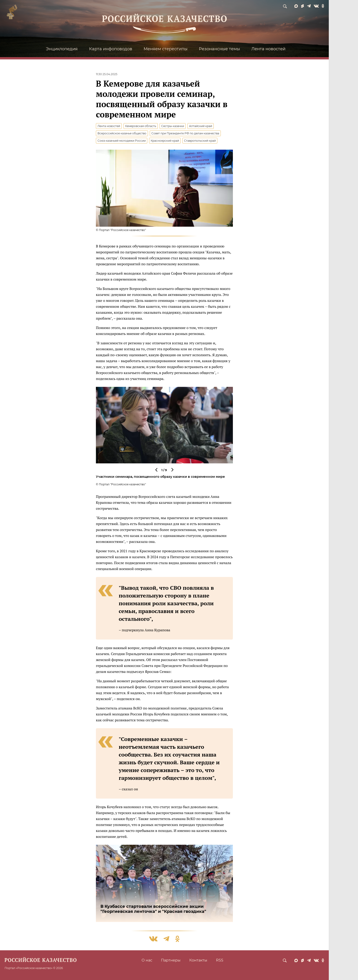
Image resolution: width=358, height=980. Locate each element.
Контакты (198, 960)
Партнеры (171, 960)
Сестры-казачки (173, 126)
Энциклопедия (62, 49)
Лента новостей (268, 49)
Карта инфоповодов (111, 49)
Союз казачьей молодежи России (122, 141)
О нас (147, 960)
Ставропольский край (200, 141)
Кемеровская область (141, 126)
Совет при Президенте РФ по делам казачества (185, 133)
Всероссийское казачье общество (122, 133)
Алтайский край (201, 126)
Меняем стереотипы (166, 49)
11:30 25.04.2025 (107, 74)
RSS (220, 960)
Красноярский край (165, 141)
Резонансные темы (219, 49)
